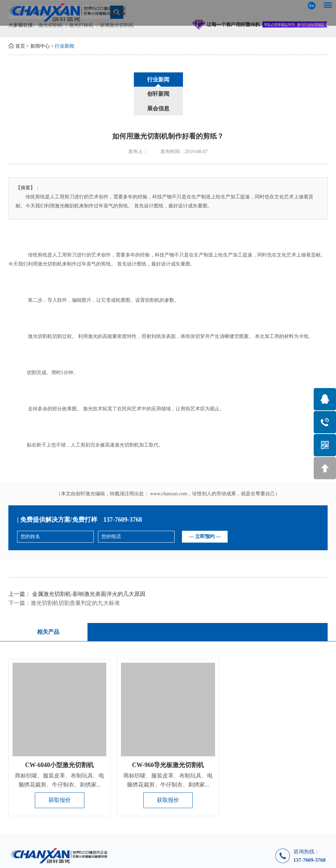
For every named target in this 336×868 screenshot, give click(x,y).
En (311, 6)
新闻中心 (40, 46)
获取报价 (60, 772)
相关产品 (47, 604)
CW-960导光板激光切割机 (168, 737)
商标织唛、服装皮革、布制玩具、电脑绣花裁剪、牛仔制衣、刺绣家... (60, 752)
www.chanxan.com (169, 465)
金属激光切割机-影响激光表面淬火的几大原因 (89, 565)
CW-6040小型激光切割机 (59, 737)
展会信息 (221, 80)
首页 (20, 46)
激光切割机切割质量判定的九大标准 (75, 574)
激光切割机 (50, 235)
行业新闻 (64, 46)
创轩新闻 (168, 80)
